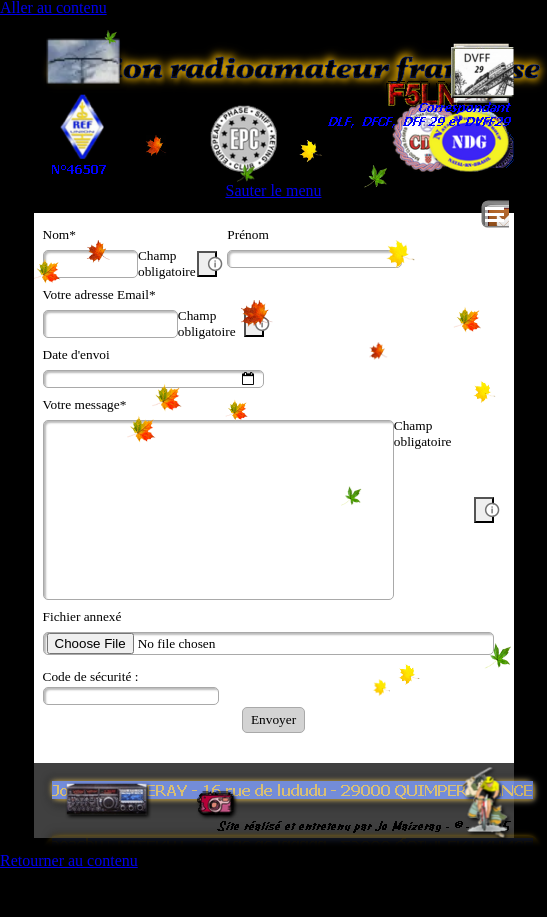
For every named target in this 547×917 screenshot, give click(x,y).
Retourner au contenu (69, 860)
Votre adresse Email (99, 294)
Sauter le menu (274, 190)
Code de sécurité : (91, 676)
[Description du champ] (207, 264)
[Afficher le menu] (495, 214)
